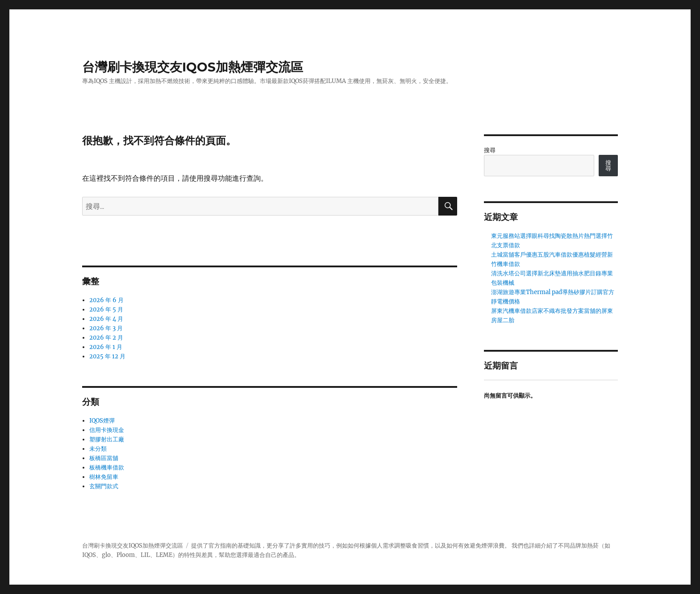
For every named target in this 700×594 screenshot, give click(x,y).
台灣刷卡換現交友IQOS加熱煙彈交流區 (193, 67)
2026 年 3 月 (106, 328)
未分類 (98, 449)
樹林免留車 (104, 477)
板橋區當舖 (104, 458)
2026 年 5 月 (106, 309)
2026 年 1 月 (106, 347)
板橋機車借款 (107, 467)
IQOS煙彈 (102, 421)
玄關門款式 (104, 486)
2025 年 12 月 (107, 356)
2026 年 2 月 (106, 338)
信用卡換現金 (107, 430)
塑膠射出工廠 (107, 439)
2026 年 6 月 (106, 300)
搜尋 (490, 150)
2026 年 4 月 (106, 319)
